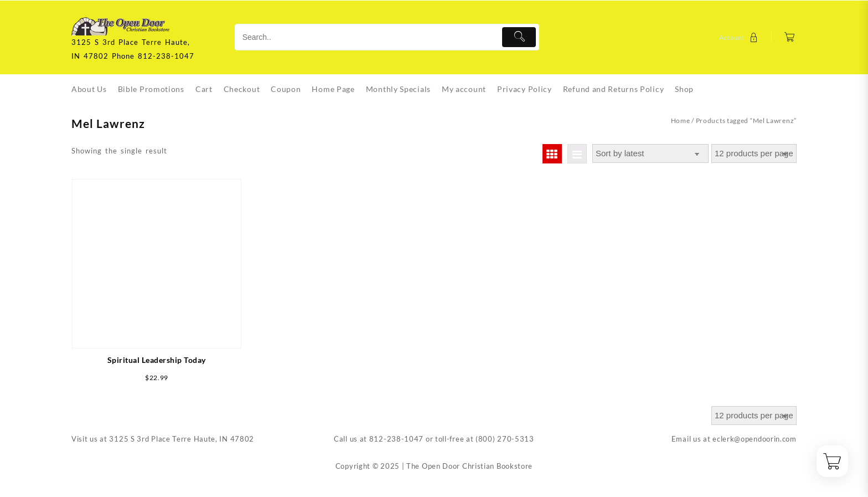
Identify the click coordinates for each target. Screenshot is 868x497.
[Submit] (519, 37)
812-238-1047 (396, 439)
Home (681, 121)
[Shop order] (650, 154)
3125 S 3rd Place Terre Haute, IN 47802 (182, 439)
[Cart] (790, 37)
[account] (740, 37)
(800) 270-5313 (505, 439)
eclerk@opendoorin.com (755, 439)
